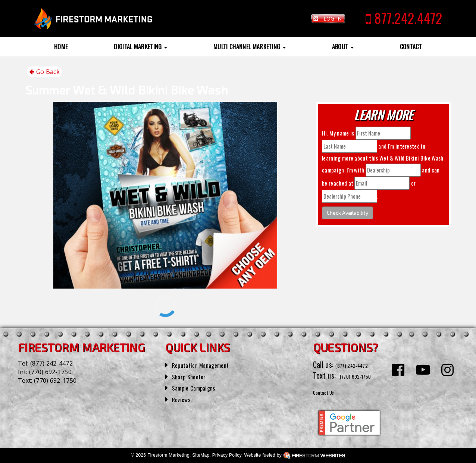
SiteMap (201, 455)
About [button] (343, 47)
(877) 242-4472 (51, 363)
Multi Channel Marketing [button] (250, 47)
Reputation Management (208, 364)
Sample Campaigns (199, 387)
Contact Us (329, 391)
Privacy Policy (227, 455)
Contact (411, 47)
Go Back (44, 72)
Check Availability (347, 213)
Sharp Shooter (193, 376)
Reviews (184, 399)
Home (61, 47)
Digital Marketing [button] (140, 47)
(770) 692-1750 (50, 372)
